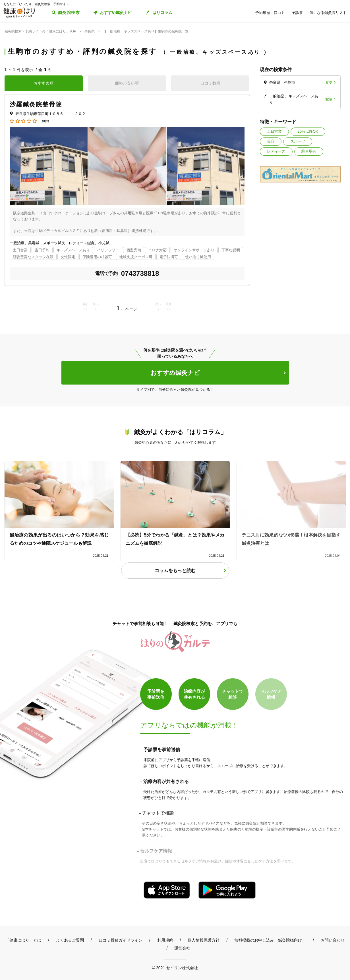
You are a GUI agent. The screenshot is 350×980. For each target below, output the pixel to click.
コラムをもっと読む (175, 571)
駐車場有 (309, 151)
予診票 (297, 13)
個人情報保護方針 (204, 940)
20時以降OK (308, 131)
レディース (276, 151)
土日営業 (274, 131)
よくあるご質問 (70, 940)
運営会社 (182, 948)
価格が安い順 (127, 83)
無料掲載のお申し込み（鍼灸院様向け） (270, 940)
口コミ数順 (210, 83)
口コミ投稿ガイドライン (121, 940)
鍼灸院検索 (69, 13)
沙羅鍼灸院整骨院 (36, 104)
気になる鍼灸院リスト (328, 13)
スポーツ (298, 141)
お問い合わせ (333, 940)
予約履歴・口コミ (270, 13)
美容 (271, 141)
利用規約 (165, 940)
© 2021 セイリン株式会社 (175, 968)
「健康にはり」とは (23, 940)
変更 (329, 82)
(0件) (45, 121)
